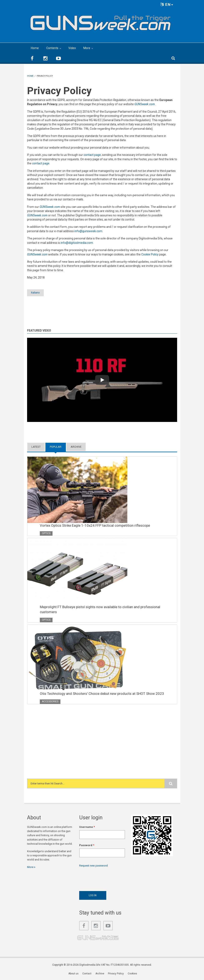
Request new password (93, 866)
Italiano (38, 293)
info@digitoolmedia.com (77, 243)
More (87, 48)
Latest (36, 447)
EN (167, 4)
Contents (52, 48)
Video (72, 48)
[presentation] (111, 878)
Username (87, 827)
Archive (76, 447)
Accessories (50, 702)
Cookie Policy (150, 254)
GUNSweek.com (145, 104)
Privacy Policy (116, 974)
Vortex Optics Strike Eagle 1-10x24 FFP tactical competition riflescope (95, 525)
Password (87, 845)
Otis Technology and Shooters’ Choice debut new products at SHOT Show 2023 (102, 694)
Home (35, 48)
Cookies (132, 974)
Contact (87, 974)
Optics (46, 534)
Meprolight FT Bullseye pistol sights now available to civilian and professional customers (100, 610)
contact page (92, 155)
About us (74, 974)
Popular (56, 447)
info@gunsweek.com (88, 231)
